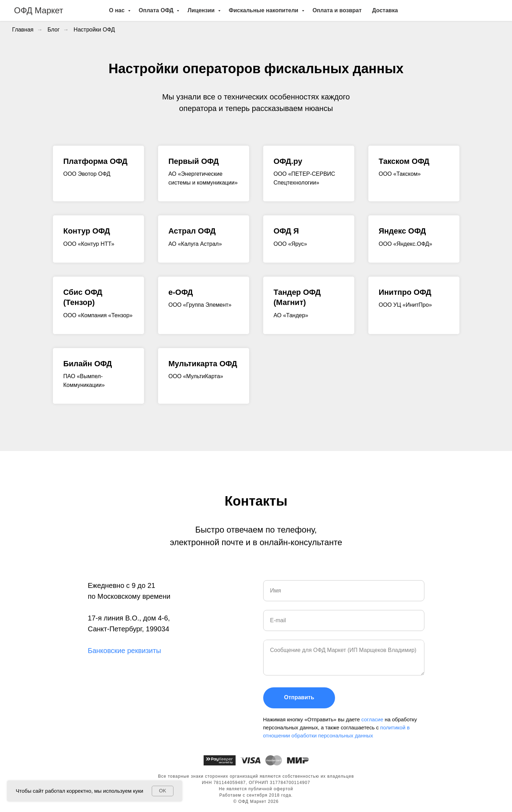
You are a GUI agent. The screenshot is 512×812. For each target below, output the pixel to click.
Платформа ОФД (95, 161)
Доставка (385, 10)
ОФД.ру (288, 161)
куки (138, 791)
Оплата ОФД (157, 10)
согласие (373, 719)
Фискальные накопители (264, 10)
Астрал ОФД (192, 231)
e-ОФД (181, 292)
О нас (118, 10)
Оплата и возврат (337, 10)
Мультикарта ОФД (203, 364)
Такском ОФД (404, 161)
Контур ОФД (87, 231)
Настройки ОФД (94, 30)
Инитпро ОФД (405, 292)
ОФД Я (286, 231)
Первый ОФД (194, 161)
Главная (23, 30)
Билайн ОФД (88, 364)
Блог (54, 30)
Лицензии (202, 10)
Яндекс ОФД (402, 231)
